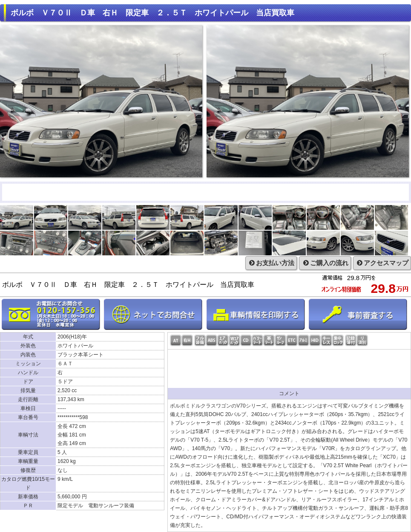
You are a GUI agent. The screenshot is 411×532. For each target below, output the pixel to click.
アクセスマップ (382, 263)
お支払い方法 (271, 263)
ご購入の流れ (325, 263)
